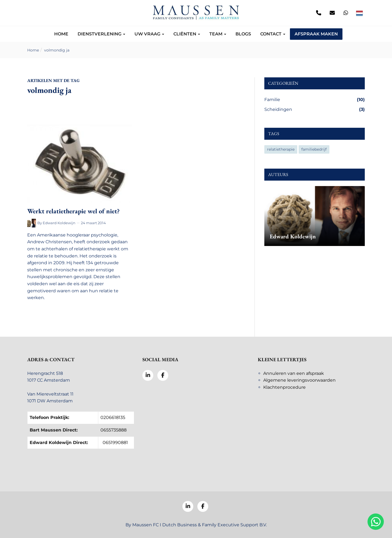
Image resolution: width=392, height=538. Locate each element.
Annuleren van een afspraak (294, 373)
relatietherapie (281, 149)
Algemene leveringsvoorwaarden (299, 380)
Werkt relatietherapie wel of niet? (73, 211)
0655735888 (114, 430)
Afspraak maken (316, 34)
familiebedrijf (314, 149)
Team (218, 34)
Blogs (243, 34)
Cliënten (187, 34)
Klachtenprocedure (284, 387)
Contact (273, 34)
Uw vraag (149, 34)
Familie (315, 100)
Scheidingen (315, 110)
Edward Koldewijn (59, 223)
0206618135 (113, 417)
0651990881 (115, 443)
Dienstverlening (101, 34)
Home (61, 34)
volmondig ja (57, 50)
